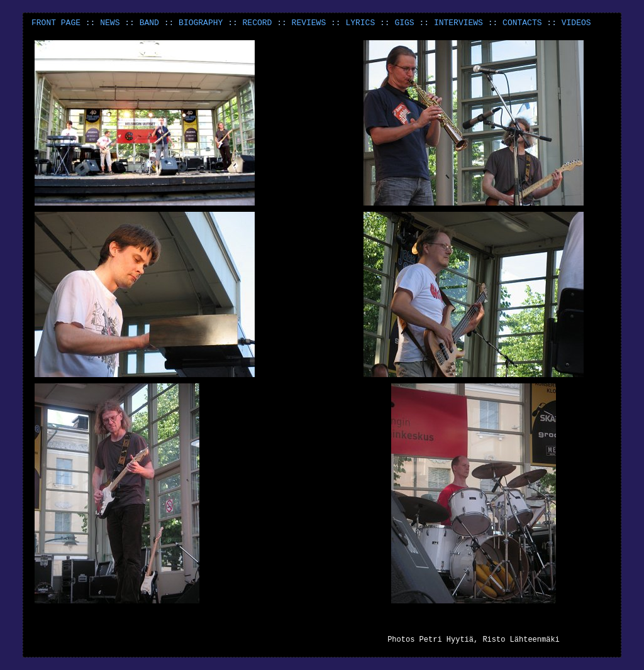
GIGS (404, 23)
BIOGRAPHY (201, 23)
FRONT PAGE (56, 23)
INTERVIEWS (458, 23)
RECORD (258, 23)
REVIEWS (309, 23)
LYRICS (360, 23)
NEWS (110, 23)
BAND (149, 23)
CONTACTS (522, 23)
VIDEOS (576, 23)
